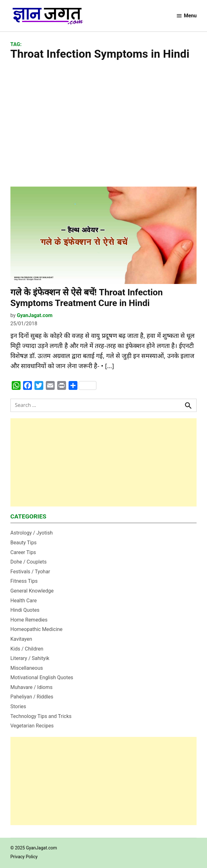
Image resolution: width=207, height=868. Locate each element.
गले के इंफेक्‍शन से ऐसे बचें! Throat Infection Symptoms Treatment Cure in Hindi (87, 298)
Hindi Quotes (25, 610)
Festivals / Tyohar (30, 572)
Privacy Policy (24, 857)
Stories (18, 706)
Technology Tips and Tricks (41, 716)
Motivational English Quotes (42, 677)
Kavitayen (21, 639)
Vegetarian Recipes (32, 726)
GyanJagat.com (35, 315)
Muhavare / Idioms (32, 687)
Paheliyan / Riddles (32, 697)
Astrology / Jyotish (32, 533)
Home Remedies (29, 620)
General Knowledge (32, 591)
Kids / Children (27, 649)
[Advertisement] (104, 124)
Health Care (24, 601)
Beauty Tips (24, 543)
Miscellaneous (27, 668)
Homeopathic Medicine (37, 629)
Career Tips (23, 552)
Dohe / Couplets (29, 562)
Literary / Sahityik (30, 658)
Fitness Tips (24, 581)
